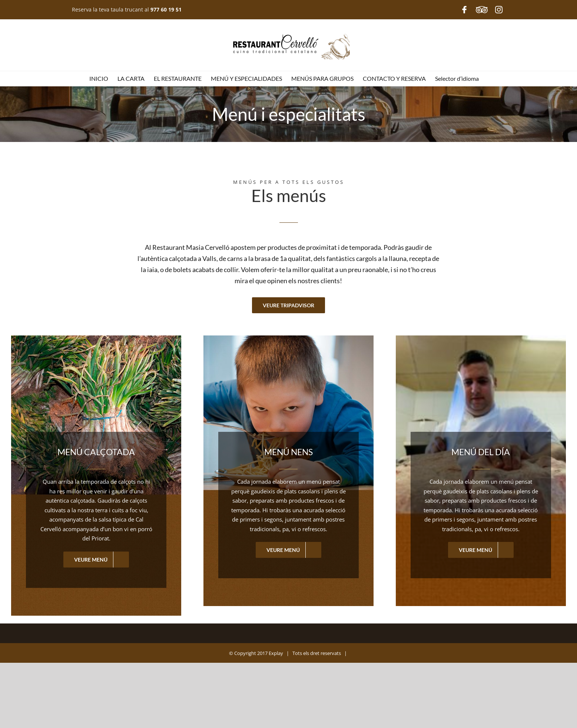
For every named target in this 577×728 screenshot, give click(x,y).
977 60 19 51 (166, 9)
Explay (275, 653)
